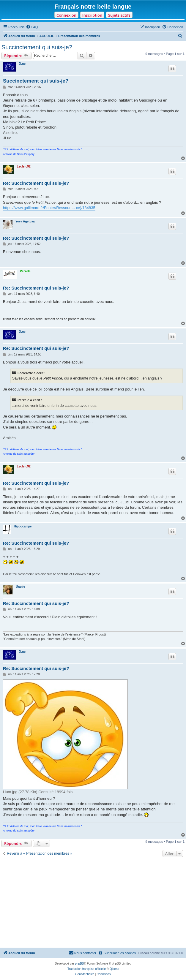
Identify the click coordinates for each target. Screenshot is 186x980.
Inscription (92, 15)
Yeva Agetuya (25, 221)
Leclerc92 (24, 166)
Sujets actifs (119, 15)
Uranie (20, 587)
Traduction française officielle (87, 969)
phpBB (79, 964)
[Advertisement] (93, 903)
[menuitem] (32, 27)
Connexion (66, 15)
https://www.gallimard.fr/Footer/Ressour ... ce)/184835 (49, 208)
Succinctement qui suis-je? (37, 47)
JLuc (22, 64)
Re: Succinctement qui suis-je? (36, 183)
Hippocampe (23, 526)
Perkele (25, 271)
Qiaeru (114, 969)
